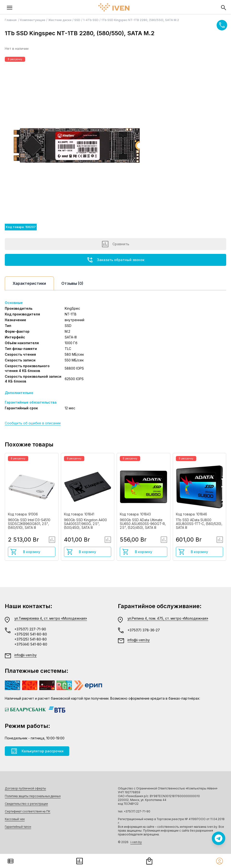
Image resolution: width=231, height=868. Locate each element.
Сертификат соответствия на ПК (28, 811)
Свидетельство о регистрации (26, 804)
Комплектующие (33, 20)
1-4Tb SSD (91, 20)
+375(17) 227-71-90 (30, 629)
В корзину (25, 552)
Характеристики (29, 283)
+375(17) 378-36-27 (144, 630)
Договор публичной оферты (25, 788)
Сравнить (115, 244)
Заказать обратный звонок (115, 260)
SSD (77, 20)
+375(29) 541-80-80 (31, 634)
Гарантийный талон (18, 827)
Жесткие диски (60, 20)
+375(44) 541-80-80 (31, 644)
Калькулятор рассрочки (37, 751)
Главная (11, 20)
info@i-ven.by (26, 655)
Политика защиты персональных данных (33, 796)
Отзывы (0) (72, 283)
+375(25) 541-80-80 (31, 639)
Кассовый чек (15, 819)
